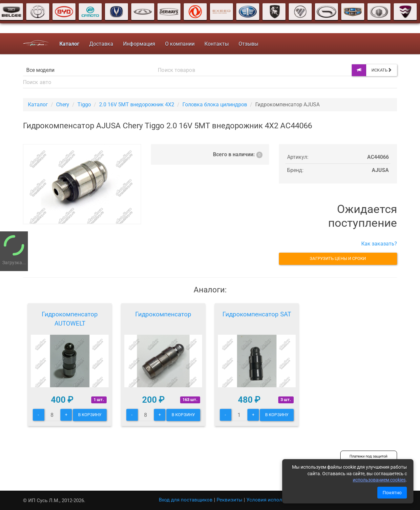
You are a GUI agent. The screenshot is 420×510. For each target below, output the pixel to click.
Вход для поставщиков (186, 500)
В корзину (90, 415)
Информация (139, 44)
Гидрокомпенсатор (163, 314)
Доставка (101, 44)
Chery (63, 105)
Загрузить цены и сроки (338, 258)
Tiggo (84, 105)
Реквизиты (230, 500)
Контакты (217, 44)
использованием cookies (379, 480)
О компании (180, 44)
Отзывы (248, 44)
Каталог (38, 105)
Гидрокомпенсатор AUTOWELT (70, 319)
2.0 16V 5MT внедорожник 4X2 (137, 105)
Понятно (392, 493)
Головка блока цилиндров (215, 105)
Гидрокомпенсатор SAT (257, 314)
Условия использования (275, 500)
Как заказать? (379, 244)
